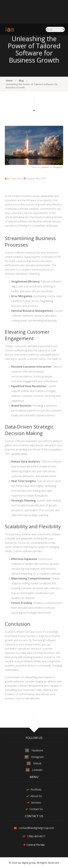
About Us (36, 796)
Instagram (37, 757)
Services (36, 803)
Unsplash (58, 185)
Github (37, 763)
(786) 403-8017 (36, 836)
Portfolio (36, 790)
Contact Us (36, 809)
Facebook (37, 750)
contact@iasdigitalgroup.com (36, 828)
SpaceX (45, 185)
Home (9, 80)
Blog (21, 80)
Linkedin (37, 770)
